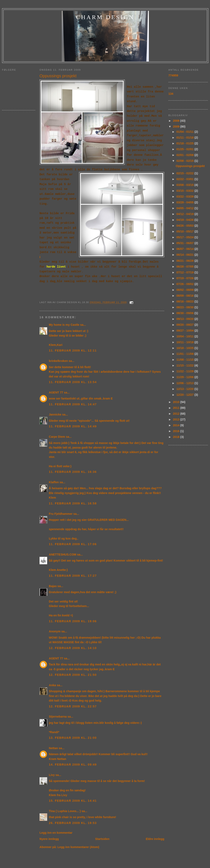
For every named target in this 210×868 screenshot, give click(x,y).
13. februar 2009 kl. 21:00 (73, 738)
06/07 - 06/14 (186, 249)
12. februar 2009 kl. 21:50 (73, 675)
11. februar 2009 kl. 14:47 (73, 404)
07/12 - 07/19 (186, 272)
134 (171, 94)
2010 (177, 402)
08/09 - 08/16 (186, 296)
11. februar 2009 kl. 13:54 (73, 382)
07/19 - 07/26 (186, 278)
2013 (177, 419)
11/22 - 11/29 (186, 371)
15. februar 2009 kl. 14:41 (73, 801)
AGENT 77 (56, 392)
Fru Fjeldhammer (61, 514)
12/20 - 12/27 (186, 395)
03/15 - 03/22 (186, 191)
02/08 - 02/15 (186, 161)
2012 (177, 414)
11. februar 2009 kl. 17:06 (73, 544)
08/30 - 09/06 (186, 313)
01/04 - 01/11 (186, 132)
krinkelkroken (58, 361)
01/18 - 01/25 (186, 143)
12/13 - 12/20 (186, 389)
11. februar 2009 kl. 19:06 (73, 621)
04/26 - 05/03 (186, 226)
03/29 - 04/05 (186, 202)
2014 (177, 425)
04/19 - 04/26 (186, 220)
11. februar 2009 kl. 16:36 (73, 472)
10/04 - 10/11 (186, 336)
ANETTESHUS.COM (63, 554)
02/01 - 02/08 (186, 155)
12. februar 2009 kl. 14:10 (73, 648)
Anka (52, 685)
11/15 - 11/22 (186, 365)
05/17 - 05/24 (186, 237)
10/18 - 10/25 (186, 348)
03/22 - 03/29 (186, 197)
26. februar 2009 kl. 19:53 (73, 823)
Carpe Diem (57, 437)
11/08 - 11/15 (186, 360)
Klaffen (54, 482)
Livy (52, 775)
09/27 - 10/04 (186, 331)
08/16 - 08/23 (186, 301)
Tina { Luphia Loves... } (65, 811)
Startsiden (102, 839)
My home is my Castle (65, 325)
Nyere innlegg (49, 839)
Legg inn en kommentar (56, 833)
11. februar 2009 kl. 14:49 (73, 426)
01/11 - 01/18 (186, 138)
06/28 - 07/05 (186, 267)
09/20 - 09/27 (186, 325)
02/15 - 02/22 (186, 173)
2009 (177, 127)
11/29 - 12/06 (186, 377)
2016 (177, 431)
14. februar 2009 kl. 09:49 (73, 765)
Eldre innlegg (155, 839)
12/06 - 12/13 (186, 383)
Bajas (53, 586)
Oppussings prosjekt (58, 76)
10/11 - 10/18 (186, 342)
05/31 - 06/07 (186, 243)
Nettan (53, 748)
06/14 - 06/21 (186, 255)
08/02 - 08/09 (186, 290)
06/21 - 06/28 (186, 261)
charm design (105, 17)
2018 (177, 437)
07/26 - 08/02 (186, 284)
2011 (177, 408)
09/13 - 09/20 (186, 319)
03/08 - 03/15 (186, 185)
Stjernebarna (58, 717)
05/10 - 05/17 (186, 231)
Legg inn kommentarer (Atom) (78, 847)
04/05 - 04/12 (186, 208)
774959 (173, 75)
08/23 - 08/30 (186, 307)
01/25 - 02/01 (186, 149)
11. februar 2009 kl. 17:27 (73, 576)
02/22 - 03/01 (186, 179)
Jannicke (55, 414)
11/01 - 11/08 (186, 354)
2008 (177, 121)
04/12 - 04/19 (186, 214)
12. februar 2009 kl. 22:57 (73, 706)
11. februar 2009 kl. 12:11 (73, 350)
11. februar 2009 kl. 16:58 (73, 503)
